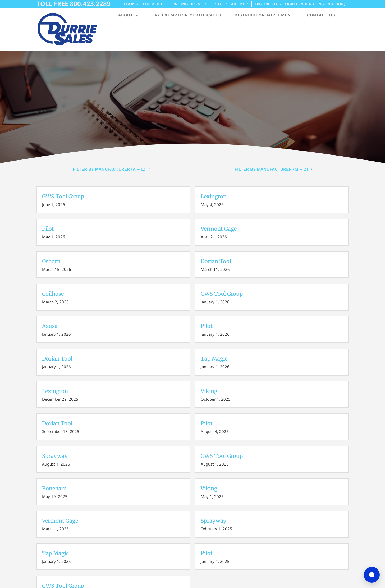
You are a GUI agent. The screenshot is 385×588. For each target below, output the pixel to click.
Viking (209, 391)
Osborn (51, 261)
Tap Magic (214, 359)
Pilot (48, 229)
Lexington (214, 196)
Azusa (50, 326)
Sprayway (55, 456)
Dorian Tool (216, 261)
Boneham (54, 488)
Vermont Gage (219, 229)
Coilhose (53, 294)
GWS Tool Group (63, 196)
